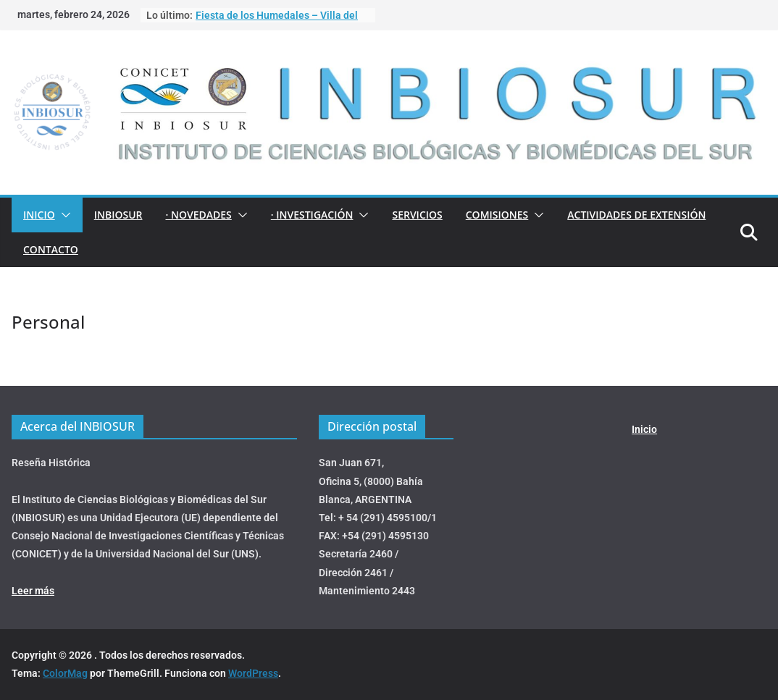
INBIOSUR (118, 215)
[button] (63, 215)
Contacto (51, 249)
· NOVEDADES (198, 215)
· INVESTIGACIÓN (312, 215)
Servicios (417, 215)
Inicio (39, 215)
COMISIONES (497, 215)
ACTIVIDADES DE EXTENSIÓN (636, 215)
